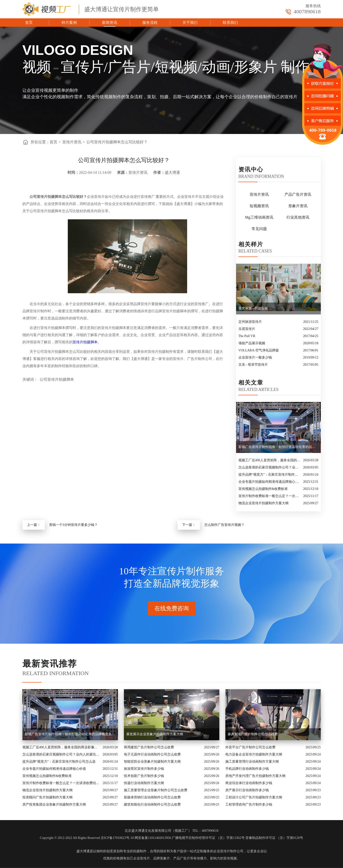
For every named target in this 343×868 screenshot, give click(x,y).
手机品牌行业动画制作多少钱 (247, 769)
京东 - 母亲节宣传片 (253, 365)
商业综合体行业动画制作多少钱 (249, 783)
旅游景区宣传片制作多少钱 (144, 769)
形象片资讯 (298, 206)
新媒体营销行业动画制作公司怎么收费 (152, 797)
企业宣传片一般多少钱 (255, 357)
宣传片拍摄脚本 (85, 342)
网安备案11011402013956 (153, 838)
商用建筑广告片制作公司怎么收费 (149, 747)
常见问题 (259, 229)
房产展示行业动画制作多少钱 (247, 790)
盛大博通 (83, 851)
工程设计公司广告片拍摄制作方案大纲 (254, 797)
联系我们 (230, 23)
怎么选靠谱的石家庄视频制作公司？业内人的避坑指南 (270, 467)
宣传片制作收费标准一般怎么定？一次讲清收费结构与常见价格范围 (270, 496)
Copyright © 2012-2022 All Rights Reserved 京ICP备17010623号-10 (87, 838)
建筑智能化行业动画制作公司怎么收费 (152, 804)
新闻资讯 (110, 23)
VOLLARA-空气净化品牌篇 (259, 350)
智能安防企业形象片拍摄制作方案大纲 (152, 762)
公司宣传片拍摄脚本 (57, 379)
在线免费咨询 (172, 608)
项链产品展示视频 (252, 343)
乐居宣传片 (247, 329)
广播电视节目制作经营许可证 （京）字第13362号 (208, 838)
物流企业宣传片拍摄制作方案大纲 (264, 503)
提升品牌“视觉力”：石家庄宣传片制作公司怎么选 (270, 475)
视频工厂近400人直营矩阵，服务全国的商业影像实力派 (270, 460)
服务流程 (150, 23)
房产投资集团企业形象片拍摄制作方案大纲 (54, 804)
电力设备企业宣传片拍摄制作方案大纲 (254, 754)
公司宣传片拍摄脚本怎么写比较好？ (117, 142)
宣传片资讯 (72, 142)
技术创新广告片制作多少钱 (144, 776)
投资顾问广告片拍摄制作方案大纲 (47, 797)
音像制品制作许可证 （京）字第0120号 (274, 838)
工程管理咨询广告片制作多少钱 (249, 804)
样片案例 (69, 23)
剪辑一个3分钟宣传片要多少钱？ (73, 525)
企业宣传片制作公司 (228, 851)
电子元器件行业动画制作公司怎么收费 (152, 754)
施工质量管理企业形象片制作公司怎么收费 (156, 790)
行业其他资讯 (298, 217)
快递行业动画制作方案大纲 (144, 783)
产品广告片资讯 (298, 194)
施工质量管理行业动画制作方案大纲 (252, 762)
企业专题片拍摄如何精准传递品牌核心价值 (270, 482)
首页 (29, 23)
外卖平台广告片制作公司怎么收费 (250, 747)
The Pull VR (247, 336)
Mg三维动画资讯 (259, 217)
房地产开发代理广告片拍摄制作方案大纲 (255, 776)
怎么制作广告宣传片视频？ (224, 525)
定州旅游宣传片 (250, 322)
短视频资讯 (259, 206)
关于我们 (190, 23)
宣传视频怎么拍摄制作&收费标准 (263, 489)
